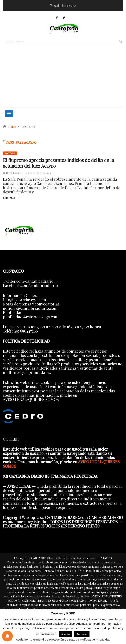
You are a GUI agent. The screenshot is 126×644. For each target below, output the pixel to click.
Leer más (11, 198)
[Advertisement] (63, 78)
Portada (10, 153)
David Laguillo (14, 173)
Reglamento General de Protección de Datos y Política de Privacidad (63, 639)
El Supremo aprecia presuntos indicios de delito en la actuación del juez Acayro (58, 163)
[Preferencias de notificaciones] (7, 636)
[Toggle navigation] (9, 113)
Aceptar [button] (66, 634)
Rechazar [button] (82, 634)
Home (12, 127)
